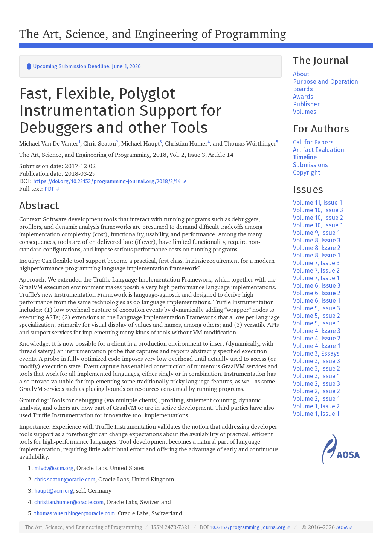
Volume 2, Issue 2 (316, 391)
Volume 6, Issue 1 (316, 301)
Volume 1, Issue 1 (316, 414)
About (301, 74)
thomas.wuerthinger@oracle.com (75, 514)
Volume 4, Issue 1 (316, 346)
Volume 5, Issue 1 (316, 323)
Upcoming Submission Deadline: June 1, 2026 (84, 67)
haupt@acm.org (54, 491)
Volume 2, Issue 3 (316, 384)
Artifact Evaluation (319, 150)
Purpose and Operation (326, 82)
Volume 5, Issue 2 (316, 316)
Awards (303, 97)
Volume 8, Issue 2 (317, 248)
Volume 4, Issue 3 (317, 331)
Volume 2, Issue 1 (316, 399)
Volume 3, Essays (316, 353)
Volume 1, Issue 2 (316, 406)
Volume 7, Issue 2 (316, 270)
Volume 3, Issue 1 (316, 376)
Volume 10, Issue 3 (318, 210)
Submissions (310, 165)
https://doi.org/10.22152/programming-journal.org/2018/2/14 (107, 182)
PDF (49, 189)
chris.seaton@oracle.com (65, 480)
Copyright (307, 172)
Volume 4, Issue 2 (317, 338)
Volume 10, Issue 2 (318, 218)
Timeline (305, 157)
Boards (303, 89)
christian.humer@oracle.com (69, 502)
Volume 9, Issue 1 (316, 233)
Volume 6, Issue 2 (317, 293)
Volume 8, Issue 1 (316, 255)
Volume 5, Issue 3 (316, 308)
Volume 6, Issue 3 (317, 286)
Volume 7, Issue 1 (316, 278)
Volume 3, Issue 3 (316, 361)
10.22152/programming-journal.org (248, 527)
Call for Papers (313, 142)
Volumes (305, 112)
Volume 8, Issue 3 (317, 240)
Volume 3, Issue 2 (316, 369)
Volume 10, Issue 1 (318, 225)
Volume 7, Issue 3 (316, 263)
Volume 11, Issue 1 (317, 203)
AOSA (342, 527)
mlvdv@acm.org (54, 468)
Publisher (306, 104)
